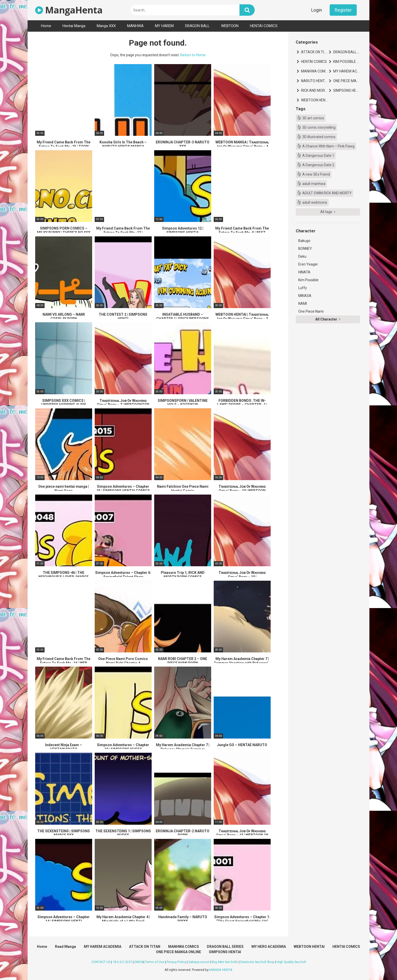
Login (317, 10)
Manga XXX (106, 26)
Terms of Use (155, 962)
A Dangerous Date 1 (318, 156)
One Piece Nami (311, 311)
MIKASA (305, 296)
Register (343, 10)
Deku (302, 256)
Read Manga (65, 947)
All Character (328, 319)
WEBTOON (230, 26)
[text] (185, 10)
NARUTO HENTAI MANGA (314, 81)
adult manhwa (314, 184)
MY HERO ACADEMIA (269, 947)
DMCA (139, 962)
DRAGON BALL (197, 26)
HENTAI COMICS (264, 26)
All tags (328, 212)
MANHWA (135, 26)
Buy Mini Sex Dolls (225, 962)
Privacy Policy (176, 962)
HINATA (304, 272)
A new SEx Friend (316, 174)
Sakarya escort (199, 962)
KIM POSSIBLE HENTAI (347, 62)
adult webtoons (315, 202)
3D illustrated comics (319, 137)
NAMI (303, 304)
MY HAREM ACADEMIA (347, 71)
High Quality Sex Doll (291, 962)
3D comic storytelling (319, 127)
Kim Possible (308, 280)
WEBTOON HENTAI (314, 100)
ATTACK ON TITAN (314, 52)
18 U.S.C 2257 (122, 962)
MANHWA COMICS (314, 71)
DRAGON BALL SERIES (347, 52)
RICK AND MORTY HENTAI (314, 90)
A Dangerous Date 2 (318, 165)
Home (46, 26)
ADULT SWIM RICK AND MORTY (327, 193)
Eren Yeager (308, 264)
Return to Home (193, 55)
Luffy (303, 288)
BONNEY (305, 249)
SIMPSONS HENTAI (347, 90)
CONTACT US (101, 962)
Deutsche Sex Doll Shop (257, 962)
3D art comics (313, 118)
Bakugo (304, 241)
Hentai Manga (74, 26)
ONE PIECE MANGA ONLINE (347, 81)
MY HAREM (164, 26)
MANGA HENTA (221, 970)
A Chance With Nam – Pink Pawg (328, 146)
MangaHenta (69, 10)
